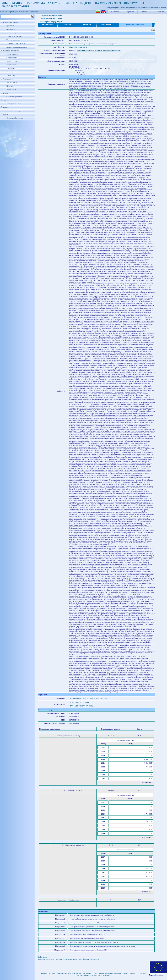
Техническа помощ (13, 40)
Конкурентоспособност (15, 36)
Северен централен (13, 61)
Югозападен (11, 68)
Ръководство (116, 12)
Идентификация (48, 24)
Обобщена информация (135, 24)
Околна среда (11, 29)
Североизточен (12, 65)
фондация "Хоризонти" (78, 47)
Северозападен (12, 58)
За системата (160, 12)
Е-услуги (130, 12)
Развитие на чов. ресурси (16, 43)
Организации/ (23, 12)
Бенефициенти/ (33, 12)
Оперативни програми (11, 22)
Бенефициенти (12, 82)
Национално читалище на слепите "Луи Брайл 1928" (89, 698)
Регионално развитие (14, 33)
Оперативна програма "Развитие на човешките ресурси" (99, 51)
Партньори (10, 86)
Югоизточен (11, 75)
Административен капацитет (17, 47)
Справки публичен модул (16, 118)
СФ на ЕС (145, 12)
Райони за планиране (11, 51)
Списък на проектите (14, 97)
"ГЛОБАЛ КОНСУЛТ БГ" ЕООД (81, 706)
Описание (67, 24)
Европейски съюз (156, 975)
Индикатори (106, 24)
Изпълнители (11, 90)
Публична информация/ (9, 12)
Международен (12, 54)
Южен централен (13, 72)
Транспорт (10, 26)
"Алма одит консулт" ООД (79, 702)
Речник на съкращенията (16, 111)
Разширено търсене (14, 104)
